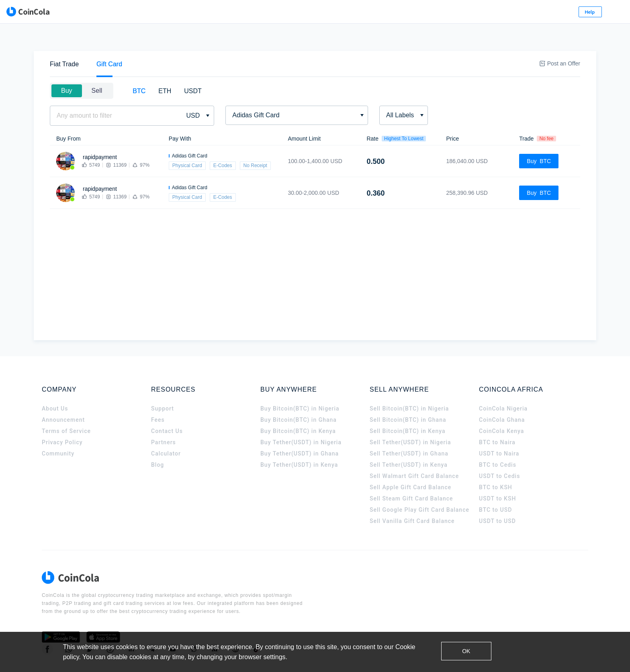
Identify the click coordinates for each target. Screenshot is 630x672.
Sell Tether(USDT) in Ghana (409, 430)
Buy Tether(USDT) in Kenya (299, 441)
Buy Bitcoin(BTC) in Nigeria (300, 385)
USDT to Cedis (499, 452)
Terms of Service (66, 407)
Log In (499, 12)
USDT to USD (497, 497)
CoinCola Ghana (502, 396)
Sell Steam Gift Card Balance (411, 475)
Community (58, 430)
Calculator (166, 430)
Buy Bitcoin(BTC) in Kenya (298, 407)
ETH (165, 67)
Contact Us (167, 407)
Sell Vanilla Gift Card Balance (412, 497)
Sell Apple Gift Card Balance (410, 464)
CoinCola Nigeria (503, 385)
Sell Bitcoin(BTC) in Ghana (408, 396)
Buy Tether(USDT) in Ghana (300, 430)
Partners (164, 419)
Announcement (63, 396)
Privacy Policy (62, 419)
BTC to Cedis (498, 441)
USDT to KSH (497, 475)
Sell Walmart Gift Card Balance (414, 452)
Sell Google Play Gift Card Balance (419, 486)
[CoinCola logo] (74, 12)
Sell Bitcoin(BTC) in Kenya (408, 407)
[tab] (64, 40)
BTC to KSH (496, 464)
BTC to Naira (497, 419)
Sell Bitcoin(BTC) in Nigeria (409, 385)
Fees (158, 396)
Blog (157, 441)
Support (163, 385)
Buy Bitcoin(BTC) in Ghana (299, 396)
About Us (55, 385)
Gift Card (109, 40)
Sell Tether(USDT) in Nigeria (410, 419)
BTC (139, 67)
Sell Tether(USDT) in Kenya (409, 441)
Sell (97, 67)
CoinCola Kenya (501, 407)
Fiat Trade (64, 40)
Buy (67, 67)
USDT (193, 67)
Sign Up (537, 12)
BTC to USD (495, 486)
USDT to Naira (499, 430)
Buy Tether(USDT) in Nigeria (301, 419)
